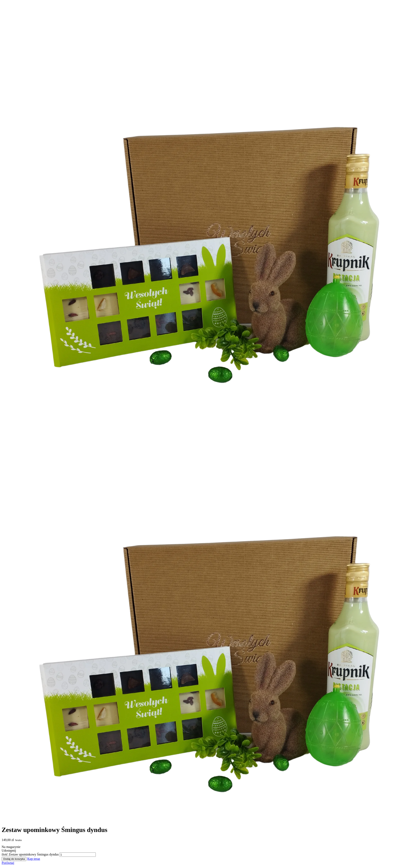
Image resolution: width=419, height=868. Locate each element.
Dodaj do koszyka (14, 859)
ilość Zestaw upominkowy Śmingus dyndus (30, 854)
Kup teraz (34, 859)
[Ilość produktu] (78, 855)
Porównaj (8, 863)
